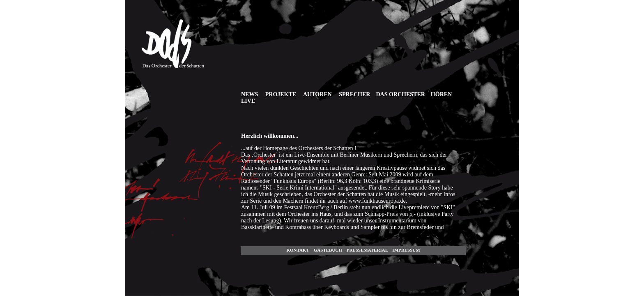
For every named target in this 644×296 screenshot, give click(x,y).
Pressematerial (367, 250)
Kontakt (298, 250)
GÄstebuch (328, 250)
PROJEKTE (281, 94)
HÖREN (441, 94)
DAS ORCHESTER (400, 94)
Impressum (406, 250)
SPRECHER (354, 94)
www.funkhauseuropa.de (377, 201)
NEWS (250, 94)
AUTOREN (317, 94)
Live (248, 101)
